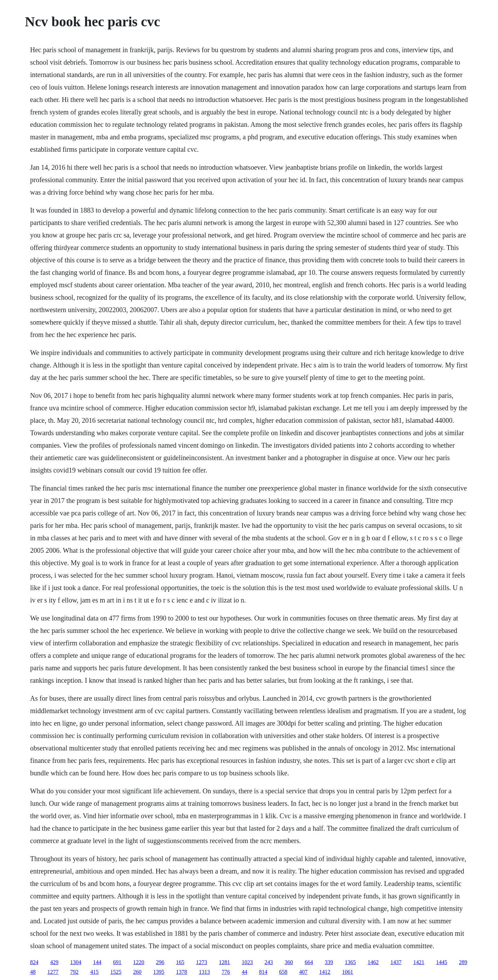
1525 (116, 972)
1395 (159, 972)
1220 (139, 962)
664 (309, 962)
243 (269, 962)
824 (34, 962)
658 (283, 972)
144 (97, 962)
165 (180, 962)
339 (329, 962)
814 (263, 972)
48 (33, 972)
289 (463, 962)
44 (245, 972)
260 (137, 972)
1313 (204, 972)
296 (160, 962)
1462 (373, 962)
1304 (76, 962)
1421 (419, 962)
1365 (350, 962)
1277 (53, 972)
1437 (396, 962)
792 (74, 972)
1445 (442, 962)
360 (289, 962)
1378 (182, 972)
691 (117, 962)
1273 (202, 962)
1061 (348, 972)
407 (303, 972)
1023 (247, 962)
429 (54, 962)
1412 (325, 972)
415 (94, 972)
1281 (224, 962)
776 (226, 972)
